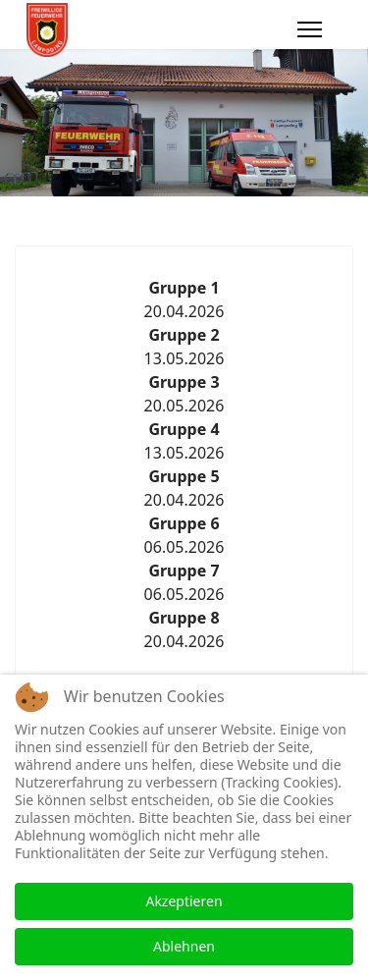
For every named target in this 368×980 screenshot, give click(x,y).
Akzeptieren (184, 901)
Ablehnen (184, 946)
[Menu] (310, 29)
